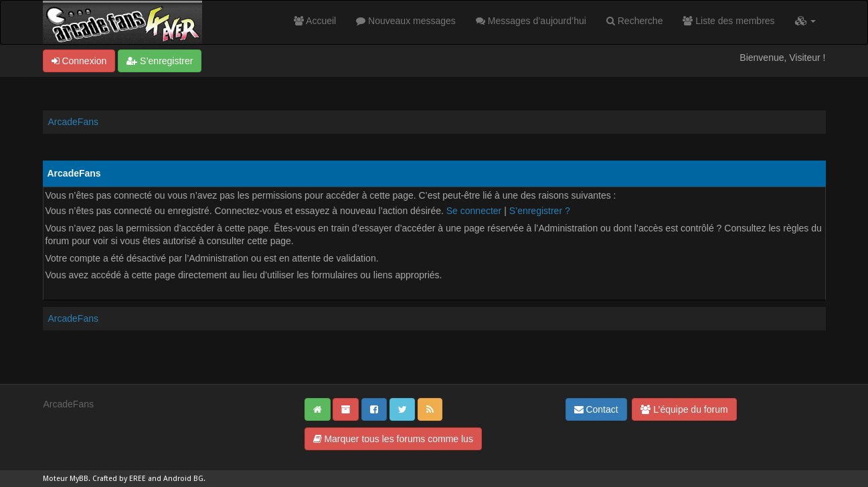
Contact (596, 409)
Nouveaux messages (406, 21)
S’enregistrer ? (540, 211)
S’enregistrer (160, 61)
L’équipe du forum (684, 409)
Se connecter (474, 211)
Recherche (635, 21)
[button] (805, 21)
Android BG (183, 479)
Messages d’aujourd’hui (531, 21)
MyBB (79, 479)
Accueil (315, 21)
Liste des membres (728, 21)
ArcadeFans (73, 122)
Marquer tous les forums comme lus (393, 439)
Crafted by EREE (119, 479)
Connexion (79, 61)
